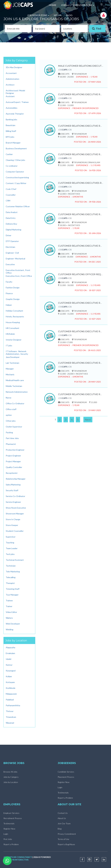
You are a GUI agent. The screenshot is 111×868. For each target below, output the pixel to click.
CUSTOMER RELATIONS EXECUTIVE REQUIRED (81, 94)
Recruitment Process (13, 818)
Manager (10, 369)
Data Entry (11, 218)
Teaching (10, 543)
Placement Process (66, 777)
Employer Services (11, 813)
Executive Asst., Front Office (19, 276)
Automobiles (12, 108)
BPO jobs (10, 137)
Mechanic (10, 374)
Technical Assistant (15, 560)
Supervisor (11, 537)
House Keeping (13, 322)
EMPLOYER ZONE (84, 5)
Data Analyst (12, 212)
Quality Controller (14, 467)
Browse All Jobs (10, 772)
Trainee (9, 600)
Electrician (10, 247)
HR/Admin (10, 334)
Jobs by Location (11, 782)
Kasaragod (11, 671)
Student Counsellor (15, 531)
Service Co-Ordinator (15, 496)
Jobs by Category (11, 777)
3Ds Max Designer (14, 67)
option (9, 415)
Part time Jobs (12, 438)
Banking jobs (11, 119)
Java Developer (13, 357)
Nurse (9, 398)
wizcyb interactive (18, 860)
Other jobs (11, 421)
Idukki (9, 659)
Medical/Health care (15, 380)
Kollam (9, 676)
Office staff (11, 409)
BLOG (69, 15)
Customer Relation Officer (18, 206)
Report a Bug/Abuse (66, 844)
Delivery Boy (11, 224)
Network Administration (17, 392)
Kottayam (10, 682)
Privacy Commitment (67, 834)
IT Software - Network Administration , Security (17, 353)
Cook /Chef (11, 189)
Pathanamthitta (13, 705)
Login (60, 787)
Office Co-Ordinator (15, 403)
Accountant (11, 73)
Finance (9, 293)
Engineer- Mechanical (15, 259)
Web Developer (13, 624)
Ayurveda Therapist (15, 114)
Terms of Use (63, 839)
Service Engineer (13, 502)
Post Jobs (8, 839)
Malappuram (11, 694)
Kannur (9, 665)
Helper (9, 305)
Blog (60, 829)
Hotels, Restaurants (15, 316)
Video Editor (11, 612)
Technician (11, 566)
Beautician (11, 125)
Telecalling (11, 577)
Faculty (9, 282)
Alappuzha (10, 647)
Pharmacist (11, 444)
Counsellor (11, 195)
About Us (62, 818)
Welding (10, 629)
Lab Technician (13, 363)
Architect (10, 85)
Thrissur (10, 711)
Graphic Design (13, 299)
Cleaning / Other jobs (15, 160)
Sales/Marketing (13, 485)
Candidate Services (66, 772)
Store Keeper (12, 525)
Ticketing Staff (13, 589)
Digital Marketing (14, 230)
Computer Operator (15, 172)
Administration (13, 79)
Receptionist (12, 473)
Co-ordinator (12, 166)
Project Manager (13, 461)
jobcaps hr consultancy (18, 857)
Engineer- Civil (12, 253)
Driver (9, 235)
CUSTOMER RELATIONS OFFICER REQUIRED (81, 274)
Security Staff (12, 490)
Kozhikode (11, 688)
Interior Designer (14, 340)
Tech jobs (10, 554)
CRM (8, 201)
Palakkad (10, 700)
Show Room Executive (16, 508)
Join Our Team (64, 823)
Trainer (9, 606)
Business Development (16, 148)
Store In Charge (13, 519)
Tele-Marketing (13, 571)
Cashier (9, 154)
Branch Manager (13, 143)
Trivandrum (11, 717)
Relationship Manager (16, 479)
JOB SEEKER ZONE (38, 15)
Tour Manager (12, 595)
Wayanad (10, 723)
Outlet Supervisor (14, 427)
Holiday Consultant (14, 311)
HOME (53, 5)
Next (88, 420)
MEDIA (58, 15)
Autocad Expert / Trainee (17, 102)
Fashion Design (13, 288)
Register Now (64, 782)
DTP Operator (12, 241)
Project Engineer (13, 456)
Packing (9, 432)
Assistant (10, 96)
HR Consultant (13, 328)
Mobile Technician (14, 386)
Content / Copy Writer (16, 183)
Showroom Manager (15, 514)
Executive (10, 264)
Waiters (9, 618)
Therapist (10, 583)
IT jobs (9, 345)
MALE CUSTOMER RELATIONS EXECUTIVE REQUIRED (81, 66)
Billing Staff (11, 131)
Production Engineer (15, 450)
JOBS (65, 5)
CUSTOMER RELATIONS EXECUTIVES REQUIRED (81, 183)
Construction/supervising (17, 177)
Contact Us (63, 813)
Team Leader (12, 548)
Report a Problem (65, 798)
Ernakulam (10, 653)
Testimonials (63, 793)
